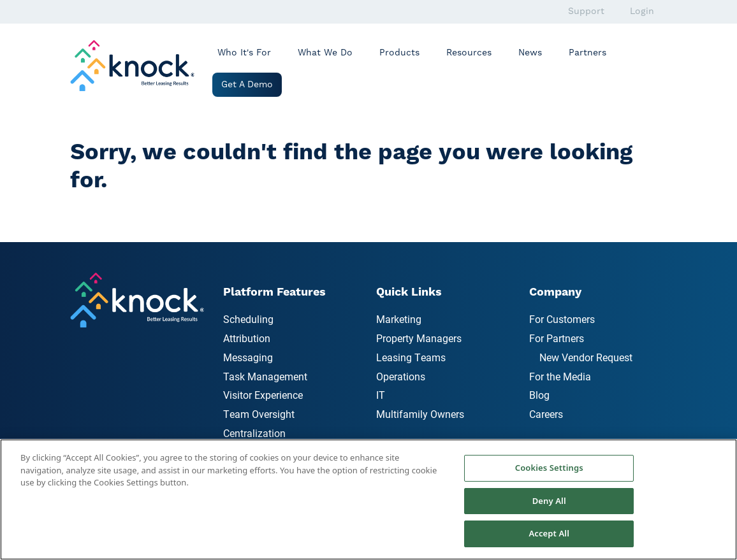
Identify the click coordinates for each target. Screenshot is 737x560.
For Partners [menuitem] (557, 338)
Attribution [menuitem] (247, 338)
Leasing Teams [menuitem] (411, 357)
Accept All (549, 533)
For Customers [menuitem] (562, 319)
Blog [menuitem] (539, 395)
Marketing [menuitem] (399, 319)
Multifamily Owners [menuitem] (420, 414)
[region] (369, 499)
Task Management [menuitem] (265, 376)
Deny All (549, 501)
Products (399, 53)
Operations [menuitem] (401, 376)
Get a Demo (247, 85)
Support (586, 11)
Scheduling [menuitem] (248, 319)
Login (642, 11)
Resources (469, 53)
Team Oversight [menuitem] (259, 414)
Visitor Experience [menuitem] (263, 395)
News (530, 53)
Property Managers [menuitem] (419, 338)
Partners (587, 53)
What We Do (325, 53)
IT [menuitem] (381, 395)
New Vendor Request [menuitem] (586, 357)
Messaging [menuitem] (248, 357)
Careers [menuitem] (546, 414)
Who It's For (244, 53)
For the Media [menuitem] (560, 376)
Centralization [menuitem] (254, 433)
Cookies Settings (549, 468)
